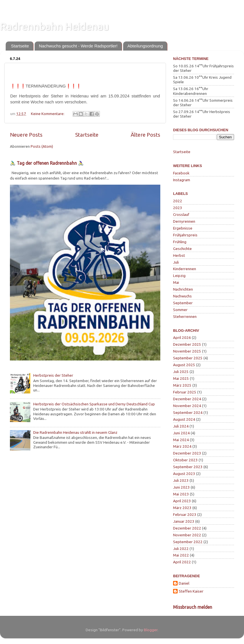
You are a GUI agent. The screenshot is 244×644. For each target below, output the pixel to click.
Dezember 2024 (187, 399)
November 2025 (187, 351)
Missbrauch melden (193, 607)
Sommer (180, 310)
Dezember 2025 (187, 344)
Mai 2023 (181, 494)
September (183, 303)
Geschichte (182, 249)
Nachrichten (183, 289)
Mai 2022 (181, 555)
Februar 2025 (185, 392)
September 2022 (188, 542)
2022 (178, 201)
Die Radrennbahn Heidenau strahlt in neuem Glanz (75, 432)
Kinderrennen (185, 269)
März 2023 (182, 508)
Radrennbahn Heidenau (54, 26)
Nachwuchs (182, 296)
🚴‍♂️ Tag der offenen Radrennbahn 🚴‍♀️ (47, 163)
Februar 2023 (185, 514)
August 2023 (184, 474)
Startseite (20, 46)
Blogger (151, 630)
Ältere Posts (146, 135)
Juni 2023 (181, 487)
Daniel (184, 583)
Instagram (182, 180)
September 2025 (188, 358)
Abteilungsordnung (145, 46)
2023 (178, 208)
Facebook (181, 173)
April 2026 (182, 337)
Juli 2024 (181, 426)
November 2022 (187, 535)
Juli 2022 (181, 549)
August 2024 (184, 419)
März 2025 (182, 385)
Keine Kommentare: (48, 114)
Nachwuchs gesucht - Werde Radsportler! (78, 46)
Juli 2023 (181, 480)
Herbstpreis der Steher (53, 375)
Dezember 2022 (187, 528)
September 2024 (188, 412)
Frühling (180, 242)
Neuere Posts (26, 135)
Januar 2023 (184, 521)
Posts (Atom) (42, 146)
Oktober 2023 (185, 460)
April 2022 (182, 562)
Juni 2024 (181, 433)
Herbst (179, 255)
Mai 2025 (181, 378)
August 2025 (184, 365)
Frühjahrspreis (185, 235)
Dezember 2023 (187, 453)
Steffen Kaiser (191, 591)
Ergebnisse (183, 228)
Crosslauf (181, 214)
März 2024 (182, 446)
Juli (176, 262)
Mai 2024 (181, 440)
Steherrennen (185, 316)
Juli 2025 (181, 372)
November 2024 (187, 406)
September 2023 (188, 467)
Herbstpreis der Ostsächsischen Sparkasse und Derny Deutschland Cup (94, 404)
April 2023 (182, 501)
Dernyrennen (184, 221)
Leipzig (179, 276)
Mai (176, 282)
